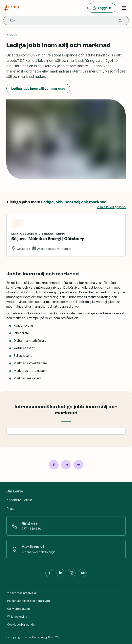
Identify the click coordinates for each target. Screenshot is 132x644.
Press (11, 509)
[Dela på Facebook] (54, 465)
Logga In (102, 8)
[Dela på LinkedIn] (66, 465)
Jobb (13, 35)
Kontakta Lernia (19, 500)
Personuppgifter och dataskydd (28, 601)
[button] (120, 21)
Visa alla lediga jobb (111, 207)
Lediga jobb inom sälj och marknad (38, 89)
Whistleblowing (17, 617)
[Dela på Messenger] (78, 465)
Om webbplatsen (18, 609)
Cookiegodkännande (21, 624)
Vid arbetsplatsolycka (22, 593)
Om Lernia (15, 491)
